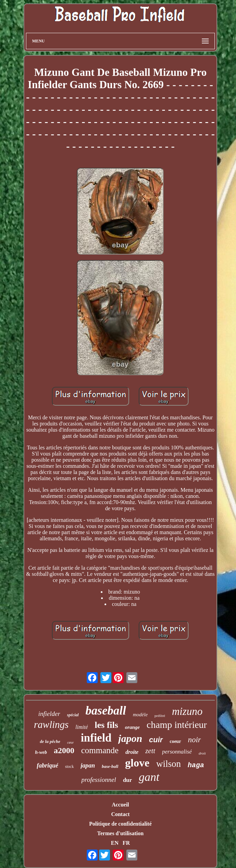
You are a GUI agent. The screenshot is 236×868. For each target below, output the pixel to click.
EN (115, 843)
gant (149, 777)
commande (100, 750)
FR (126, 843)
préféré (160, 716)
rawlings (51, 724)
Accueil (120, 805)
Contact (120, 814)
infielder (49, 714)
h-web (41, 752)
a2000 (64, 750)
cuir (156, 740)
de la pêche (50, 741)
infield (96, 738)
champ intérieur (177, 725)
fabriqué (48, 765)
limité (82, 727)
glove (137, 763)
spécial (73, 715)
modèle (140, 715)
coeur (175, 741)
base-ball (110, 766)
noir (194, 740)
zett (150, 751)
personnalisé (177, 752)
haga (196, 765)
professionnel (99, 780)
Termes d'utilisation (121, 833)
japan (88, 765)
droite (132, 752)
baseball (106, 711)
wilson (168, 764)
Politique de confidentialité (120, 824)
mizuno (187, 711)
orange (132, 727)
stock (70, 767)
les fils (106, 725)
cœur (70, 742)
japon (130, 738)
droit (202, 753)
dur (127, 780)
